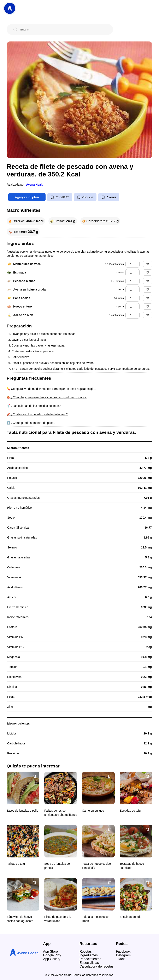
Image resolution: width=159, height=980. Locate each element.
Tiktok (120, 959)
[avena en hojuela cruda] (132, 290)
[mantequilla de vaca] (132, 264)
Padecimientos (90, 959)
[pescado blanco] (132, 281)
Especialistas (89, 963)
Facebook (123, 951)
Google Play (52, 955)
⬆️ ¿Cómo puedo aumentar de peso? (31, 423)
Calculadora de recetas (97, 966)
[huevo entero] (132, 307)
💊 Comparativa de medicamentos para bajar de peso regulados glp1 (51, 389)
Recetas (86, 951)
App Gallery (52, 959)
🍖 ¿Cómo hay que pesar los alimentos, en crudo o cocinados (47, 397)
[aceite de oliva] (132, 315)
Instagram (123, 955)
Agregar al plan (27, 197)
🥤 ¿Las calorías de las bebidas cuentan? (34, 406)
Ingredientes (89, 955)
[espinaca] (132, 273)
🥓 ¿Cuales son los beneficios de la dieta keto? (37, 414)
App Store (50, 951)
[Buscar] (63, 29)
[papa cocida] (132, 298)
